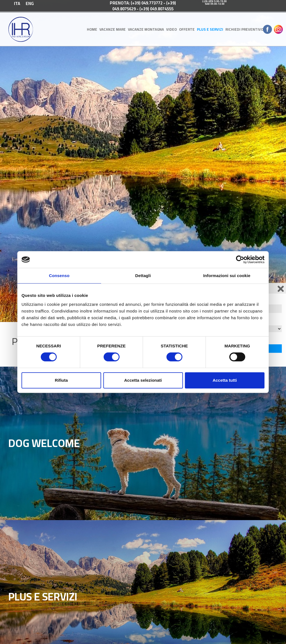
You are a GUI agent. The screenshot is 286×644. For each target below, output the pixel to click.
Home (92, 29)
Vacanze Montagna (146, 29)
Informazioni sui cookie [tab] (227, 276)
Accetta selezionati (143, 380)
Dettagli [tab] (143, 276)
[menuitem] (17, 3)
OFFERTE (187, 29)
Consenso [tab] (59, 276)
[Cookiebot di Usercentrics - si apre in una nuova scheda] (240, 259)
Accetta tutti (225, 380)
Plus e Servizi (210, 29)
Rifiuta (61, 380)
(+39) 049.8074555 (156, 9)
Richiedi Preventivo (244, 29)
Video (171, 29)
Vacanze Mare (113, 29)
